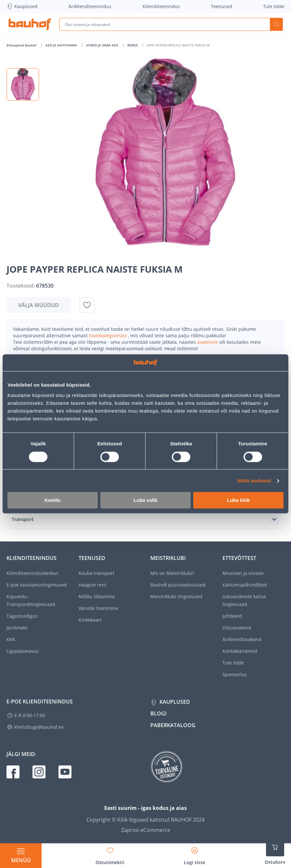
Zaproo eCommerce (146, 830)
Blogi (158, 713)
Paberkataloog (173, 725)
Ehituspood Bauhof (22, 45)
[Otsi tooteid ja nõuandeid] (165, 24)
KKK (11, 639)
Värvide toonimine (98, 608)
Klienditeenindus (161, 6)
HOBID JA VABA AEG (103, 45)
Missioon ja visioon (243, 573)
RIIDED (133, 45)
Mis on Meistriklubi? (172, 573)
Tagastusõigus (22, 616)
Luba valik (145, 500)
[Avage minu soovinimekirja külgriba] (110, 854)
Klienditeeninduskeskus (32, 573)
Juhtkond (232, 616)
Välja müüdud (38, 305)
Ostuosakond (237, 628)
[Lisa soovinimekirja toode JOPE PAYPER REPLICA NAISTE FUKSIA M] (87, 305)
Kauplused (22, 6)
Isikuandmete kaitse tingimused (244, 600)
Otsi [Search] (276, 24)
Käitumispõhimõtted (245, 585)
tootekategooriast (108, 335)
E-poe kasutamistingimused (37, 585)
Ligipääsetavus (23, 651)
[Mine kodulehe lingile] (30, 24)
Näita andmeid (254, 481)
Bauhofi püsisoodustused (178, 585)
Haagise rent (92, 585)
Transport (23, 519)
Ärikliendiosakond (242, 639)
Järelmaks (17, 628)
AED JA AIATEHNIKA (62, 45)
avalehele (208, 342)
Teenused (221, 6)
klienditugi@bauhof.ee (39, 727)
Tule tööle (274, 6)
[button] (23, 84)
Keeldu (53, 500)
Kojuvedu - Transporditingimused (31, 600)
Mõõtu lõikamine (97, 596)
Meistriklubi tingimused (176, 596)
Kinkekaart (90, 620)
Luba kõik (238, 500)
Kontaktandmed (240, 651)
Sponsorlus (235, 674)
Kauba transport (96, 573)
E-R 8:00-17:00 (30, 715)
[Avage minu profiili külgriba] (195, 854)
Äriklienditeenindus (90, 6)
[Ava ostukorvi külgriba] (275, 852)
